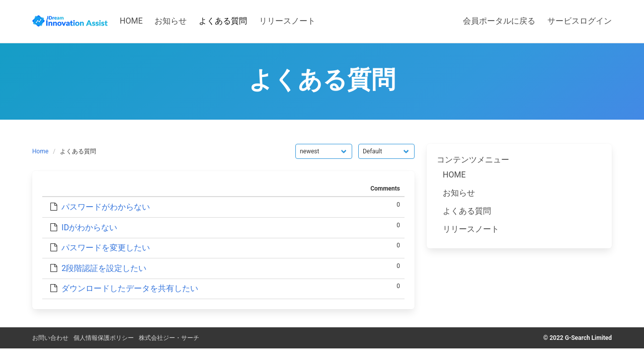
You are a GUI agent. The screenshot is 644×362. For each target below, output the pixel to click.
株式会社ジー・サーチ (169, 338)
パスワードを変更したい (106, 248)
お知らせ (459, 193)
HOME (454, 175)
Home (40, 151)
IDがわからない (89, 228)
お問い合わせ (50, 338)
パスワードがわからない (106, 207)
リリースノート (471, 229)
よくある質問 (467, 211)
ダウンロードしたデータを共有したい (130, 288)
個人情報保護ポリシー (104, 338)
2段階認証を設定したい (104, 268)
